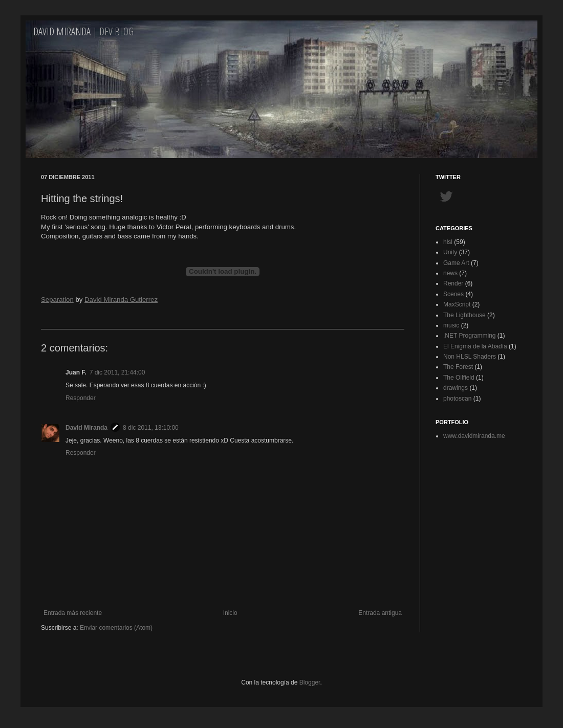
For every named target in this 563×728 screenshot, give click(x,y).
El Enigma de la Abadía (475, 346)
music (451, 325)
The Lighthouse (464, 315)
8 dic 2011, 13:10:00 (151, 428)
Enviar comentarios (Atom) (116, 628)
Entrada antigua (380, 613)
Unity (450, 252)
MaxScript (457, 304)
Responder (81, 398)
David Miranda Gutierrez (121, 300)
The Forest (458, 367)
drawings (456, 388)
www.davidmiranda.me (474, 436)
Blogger (310, 682)
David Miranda (62, 31)
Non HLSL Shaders (470, 357)
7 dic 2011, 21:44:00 (117, 372)
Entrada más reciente (73, 613)
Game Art (456, 263)
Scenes (453, 294)
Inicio (230, 613)
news (450, 273)
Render (453, 283)
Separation (57, 300)
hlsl (448, 242)
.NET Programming (469, 336)
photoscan (457, 399)
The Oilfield (459, 378)
